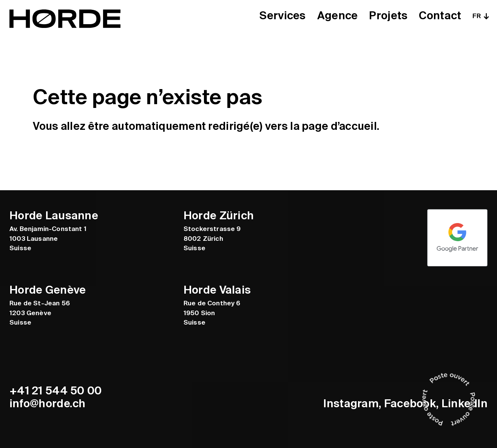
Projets (388, 16)
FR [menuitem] (476, 16)
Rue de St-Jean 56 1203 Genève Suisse (40, 313)
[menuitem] (480, 16)
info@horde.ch (48, 403)
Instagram (351, 403)
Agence (338, 16)
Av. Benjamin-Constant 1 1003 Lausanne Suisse (48, 238)
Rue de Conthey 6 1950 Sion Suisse (212, 313)
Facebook (410, 403)
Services (282, 16)
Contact (440, 16)
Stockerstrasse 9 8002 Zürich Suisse (212, 238)
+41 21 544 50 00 (56, 391)
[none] (480, 16)
